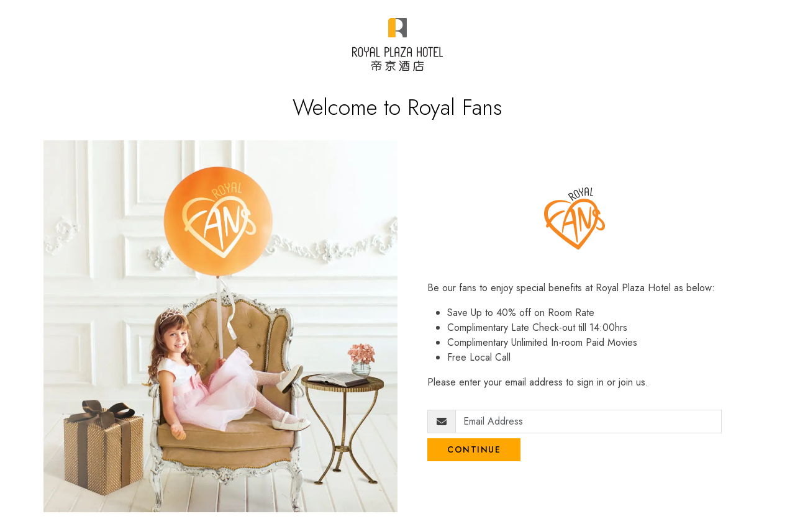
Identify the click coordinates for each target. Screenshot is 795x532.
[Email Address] (588, 422)
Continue (474, 449)
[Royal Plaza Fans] (397, 44)
